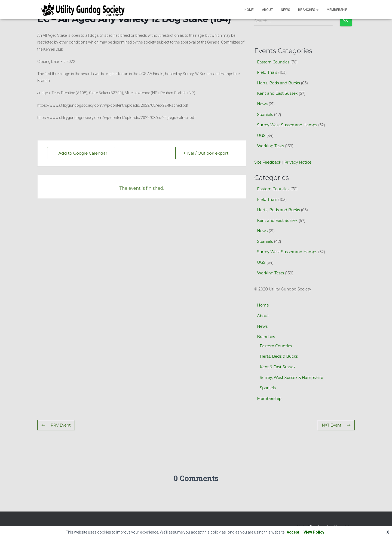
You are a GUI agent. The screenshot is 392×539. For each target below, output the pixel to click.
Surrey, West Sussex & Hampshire (291, 378)
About (267, 10)
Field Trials (267, 72)
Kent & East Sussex (278, 367)
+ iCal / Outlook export (206, 153)
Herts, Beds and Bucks (278, 83)
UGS (261, 136)
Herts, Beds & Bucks (279, 356)
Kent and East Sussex (277, 93)
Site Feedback (268, 162)
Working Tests (270, 146)
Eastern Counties (273, 62)
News (285, 10)
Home (249, 10)
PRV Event (56, 425)
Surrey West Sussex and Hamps (287, 125)
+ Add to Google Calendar (81, 153)
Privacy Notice (298, 162)
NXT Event (336, 425)
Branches (308, 10)
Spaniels (265, 115)
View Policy (314, 532)
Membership (337, 10)
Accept (293, 532)
